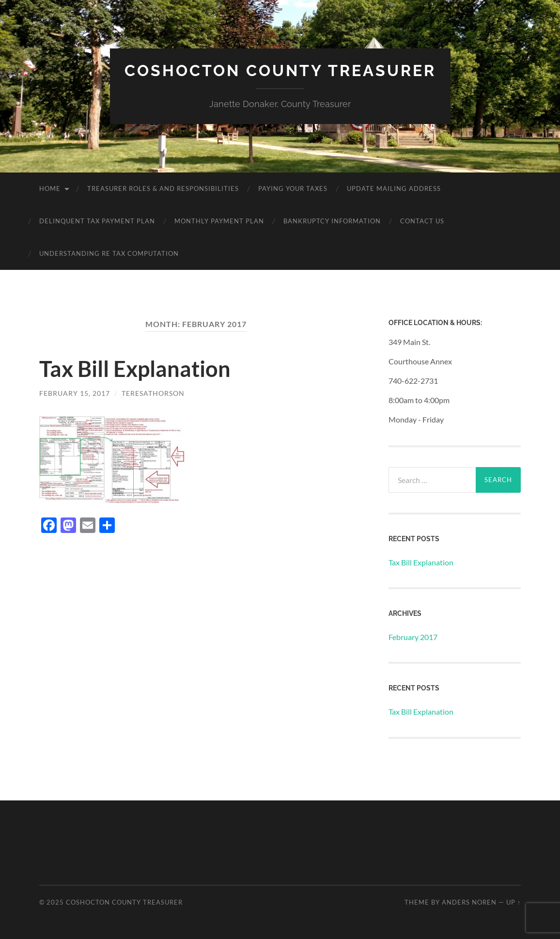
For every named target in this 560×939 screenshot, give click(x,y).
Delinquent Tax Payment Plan (97, 221)
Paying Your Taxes (293, 188)
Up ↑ (513, 902)
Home (50, 188)
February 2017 (413, 637)
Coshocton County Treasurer (280, 70)
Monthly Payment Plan (219, 221)
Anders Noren (469, 902)
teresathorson (153, 393)
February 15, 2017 (75, 393)
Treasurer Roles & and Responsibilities (163, 188)
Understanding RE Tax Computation (109, 253)
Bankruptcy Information (332, 221)
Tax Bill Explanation (135, 369)
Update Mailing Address (394, 188)
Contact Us (422, 221)
